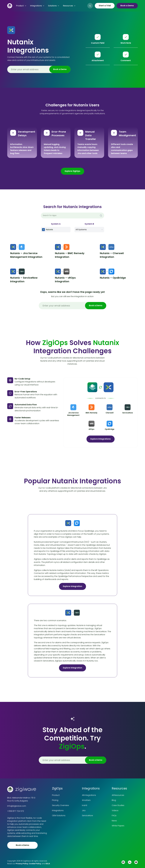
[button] (21, 6)
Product (56, 795)
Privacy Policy (22, 864)
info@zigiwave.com (17, 806)
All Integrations (89, 795)
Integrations (58, 810)
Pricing (55, 800)
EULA (48, 864)
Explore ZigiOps (72, 171)
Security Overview (60, 805)
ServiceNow (87, 816)
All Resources (118, 795)
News (114, 821)
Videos (115, 810)
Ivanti (85, 805)
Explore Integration (72, 586)
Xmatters (86, 800)
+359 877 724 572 (16, 811)
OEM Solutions (59, 816)
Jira (84, 810)
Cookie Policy (35, 864)
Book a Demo (127, 6)
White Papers (118, 826)
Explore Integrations (101, 439)
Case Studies (118, 805)
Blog (114, 800)
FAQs (114, 816)
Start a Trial (105, 6)
